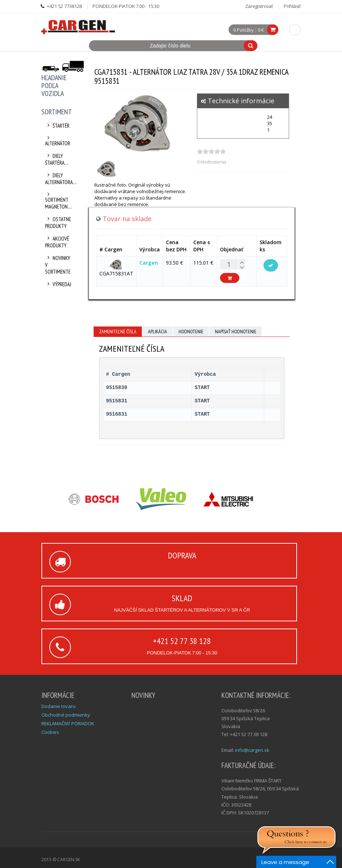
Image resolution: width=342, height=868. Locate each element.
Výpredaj (58, 284)
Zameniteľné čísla (118, 332)
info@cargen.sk (252, 750)
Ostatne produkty (58, 223)
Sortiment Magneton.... (58, 201)
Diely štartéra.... (57, 159)
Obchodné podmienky (66, 715)
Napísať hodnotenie (236, 332)
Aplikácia (157, 332)
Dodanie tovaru (58, 706)
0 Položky (244, 30)
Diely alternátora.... (58, 179)
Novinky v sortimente (58, 265)
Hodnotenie (191, 332)
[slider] (211, 151)
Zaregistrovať (259, 6)
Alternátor (58, 141)
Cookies (50, 732)
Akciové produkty (57, 242)
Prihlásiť (292, 6)
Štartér (57, 126)
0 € (261, 30)
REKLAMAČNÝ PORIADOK (68, 723)
